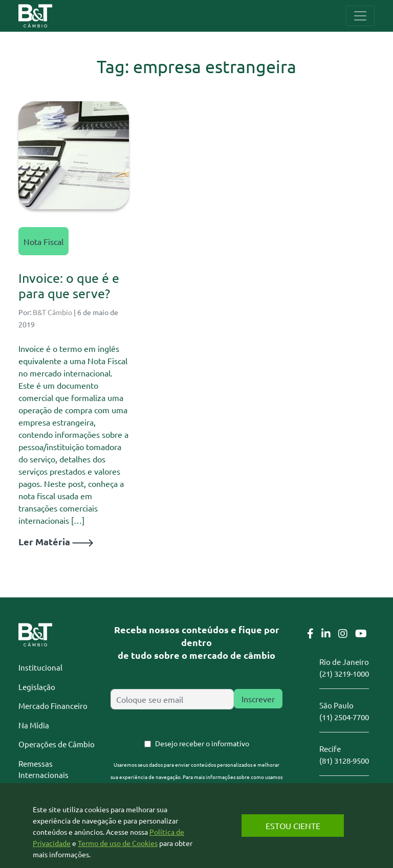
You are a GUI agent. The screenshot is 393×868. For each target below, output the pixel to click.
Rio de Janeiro (344, 662)
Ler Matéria (56, 541)
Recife (330, 749)
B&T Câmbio (52, 312)
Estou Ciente (293, 826)
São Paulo (336, 705)
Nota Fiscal (43, 241)
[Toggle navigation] (360, 16)
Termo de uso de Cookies (118, 843)
